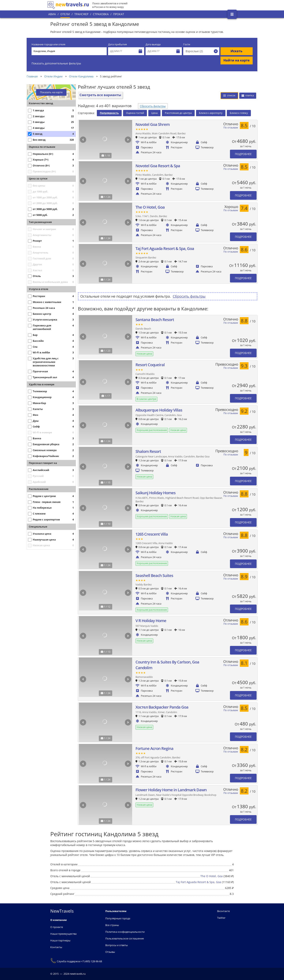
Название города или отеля (48, 44)
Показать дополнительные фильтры (56, 63)
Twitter (221, 918)
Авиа (52, 14)
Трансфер (81, 14)
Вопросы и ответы (117, 945)
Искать (236, 51)
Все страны (112, 925)
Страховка (101, 14)
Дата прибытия (117, 44)
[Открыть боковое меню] (232, 14)
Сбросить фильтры (153, 106)
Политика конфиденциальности (125, 932)
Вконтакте (223, 911)
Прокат (119, 14)
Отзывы (110, 952)
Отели (65, 14)
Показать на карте (51, 92)
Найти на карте (236, 60)
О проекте (57, 927)
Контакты (56, 947)
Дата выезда (153, 44)
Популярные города (118, 918)
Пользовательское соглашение (125, 938)
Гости (187, 44)
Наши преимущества (63, 934)
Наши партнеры (60, 940)
